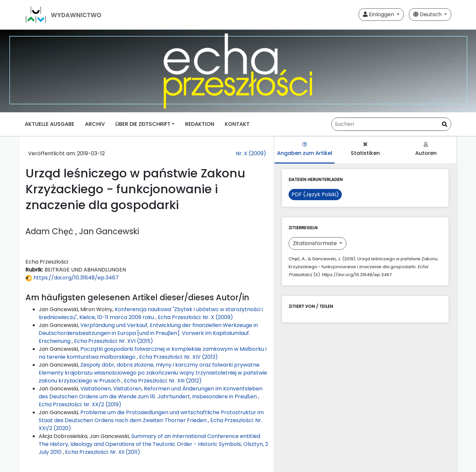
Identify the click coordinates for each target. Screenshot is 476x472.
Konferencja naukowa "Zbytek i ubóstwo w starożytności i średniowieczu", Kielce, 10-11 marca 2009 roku (151, 313)
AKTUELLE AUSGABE (50, 124)
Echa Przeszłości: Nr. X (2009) (195, 317)
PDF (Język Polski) (315, 194)
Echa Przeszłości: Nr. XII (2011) (103, 452)
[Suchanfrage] (391, 124)
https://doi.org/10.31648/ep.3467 (72, 278)
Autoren (426, 149)
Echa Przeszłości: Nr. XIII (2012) (163, 381)
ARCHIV (95, 124)
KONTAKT (237, 124)
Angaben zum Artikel (305, 149)
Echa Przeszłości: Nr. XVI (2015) (114, 341)
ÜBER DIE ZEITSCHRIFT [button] (143, 124)
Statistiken (365, 149)
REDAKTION (200, 124)
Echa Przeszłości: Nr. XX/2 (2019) (80, 404)
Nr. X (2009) (251, 153)
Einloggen (379, 14)
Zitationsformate (316, 243)
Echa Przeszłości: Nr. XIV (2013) (178, 357)
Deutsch (428, 14)
